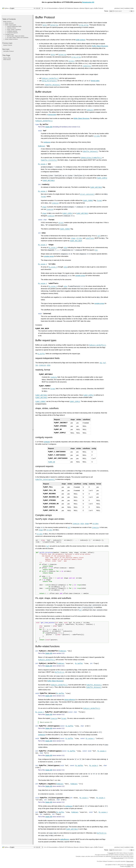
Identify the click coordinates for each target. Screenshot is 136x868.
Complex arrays (9, 34)
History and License (118, 858)
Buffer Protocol (99, 8)
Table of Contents (9, 19)
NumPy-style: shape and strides (16, 36)
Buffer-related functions (11, 39)
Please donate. (130, 861)
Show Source (7, 60)
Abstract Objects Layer (86, 8)
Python (6, 8)
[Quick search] (122, 11)
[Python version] (39, 8)
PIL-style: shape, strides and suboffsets (18, 38)
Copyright (111, 853)
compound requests (12, 33)
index (132, 8)
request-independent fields (14, 26)
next (122, 8)
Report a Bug (7, 58)
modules (127, 8)
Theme (109, 11)
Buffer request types (11, 25)
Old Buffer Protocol (8, 51)
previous (117, 8)
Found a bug (130, 865)
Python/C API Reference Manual (69, 8)
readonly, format (11, 28)
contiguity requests (12, 31)
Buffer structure (9, 23)
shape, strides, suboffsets (14, 30)
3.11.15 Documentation (51, 8)
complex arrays (49, 256)
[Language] (22, 8)
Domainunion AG (88, 2)
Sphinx (129, 866)
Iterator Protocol (8, 45)
